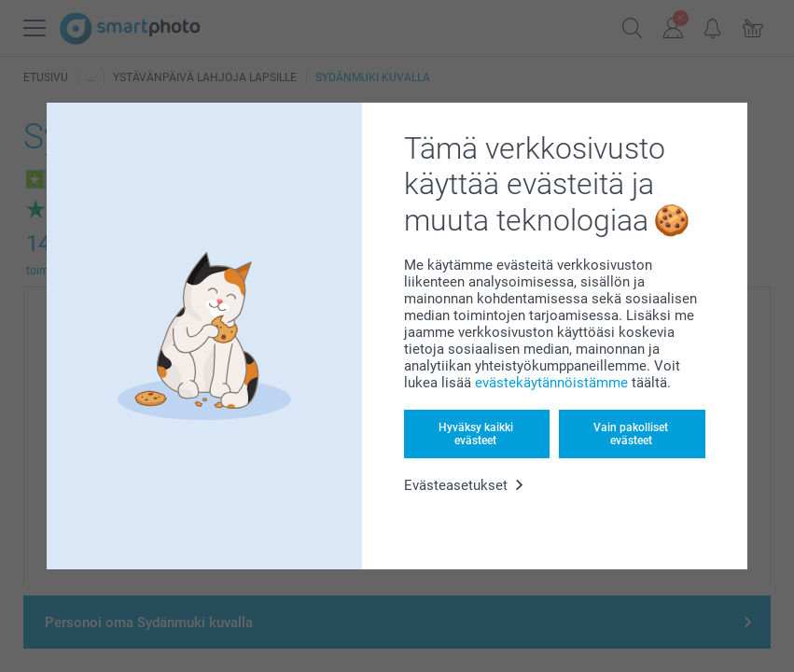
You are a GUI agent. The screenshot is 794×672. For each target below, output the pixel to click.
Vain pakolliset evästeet (631, 434)
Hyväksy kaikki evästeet (476, 434)
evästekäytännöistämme (551, 383)
